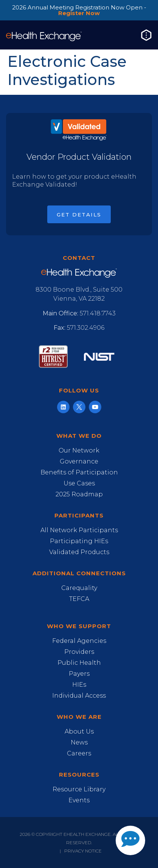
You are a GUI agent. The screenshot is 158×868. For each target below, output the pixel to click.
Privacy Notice (83, 851)
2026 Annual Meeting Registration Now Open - (79, 10)
